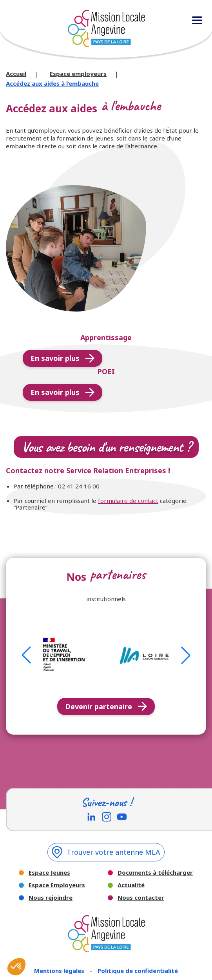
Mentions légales (60, 971)
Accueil (16, 74)
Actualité (131, 885)
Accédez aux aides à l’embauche (52, 83)
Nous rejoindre (51, 898)
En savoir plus (63, 358)
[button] (26, 655)
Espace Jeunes (49, 873)
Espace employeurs (78, 74)
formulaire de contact (128, 501)
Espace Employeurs (57, 885)
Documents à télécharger (155, 873)
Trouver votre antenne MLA (106, 852)
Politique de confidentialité (138, 971)
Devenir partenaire (106, 706)
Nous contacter (141, 898)
